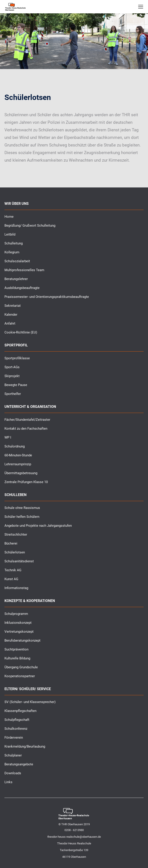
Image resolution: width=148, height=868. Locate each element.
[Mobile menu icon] (141, 7)
